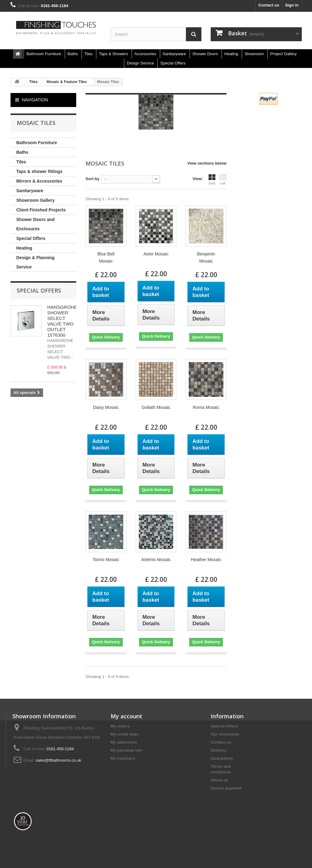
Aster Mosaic (156, 254)
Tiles (21, 162)
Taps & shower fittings (40, 171)
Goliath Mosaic (156, 407)
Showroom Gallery (36, 200)
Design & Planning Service (36, 262)
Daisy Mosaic (106, 407)
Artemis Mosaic (156, 560)
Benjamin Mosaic (206, 257)
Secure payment (226, 788)
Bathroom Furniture (37, 143)
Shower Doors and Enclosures (36, 224)
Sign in (292, 5)
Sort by (92, 179)
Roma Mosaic (206, 407)
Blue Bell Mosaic (106, 257)
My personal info (127, 750)
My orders (120, 726)
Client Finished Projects (41, 210)
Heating (24, 248)
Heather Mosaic (206, 560)
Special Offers (31, 238)
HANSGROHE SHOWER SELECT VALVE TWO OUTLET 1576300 (62, 321)
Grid (212, 179)
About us (219, 780)
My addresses (124, 742)
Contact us (269, 5)
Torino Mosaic (106, 560)
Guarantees (222, 758)
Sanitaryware (30, 191)
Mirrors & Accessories (39, 181)
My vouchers (123, 758)
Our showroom (225, 734)
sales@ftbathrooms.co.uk (58, 760)
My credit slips (125, 734)
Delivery (219, 750)
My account (126, 716)
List (223, 179)
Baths (22, 152)
